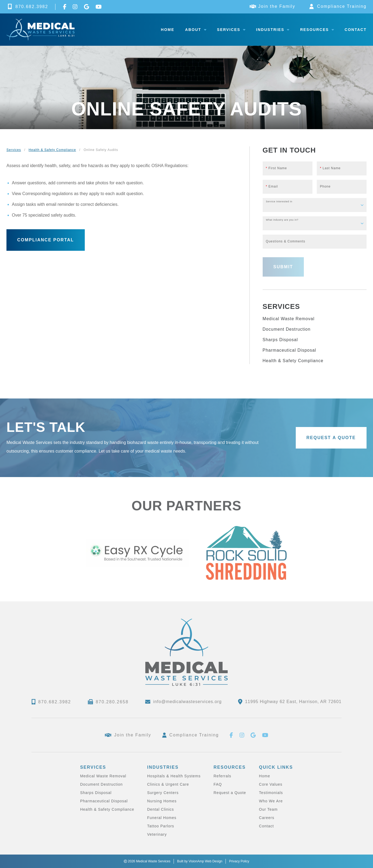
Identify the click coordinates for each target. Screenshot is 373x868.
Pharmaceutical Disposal (289, 350)
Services (231, 30)
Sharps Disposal (280, 340)
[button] (46, 240)
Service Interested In (279, 202)
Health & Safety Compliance (52, 150)
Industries (273, 30)
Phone (325, 186)
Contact (356, 30)
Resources (317, 30)
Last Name (330, 168)
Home (168, 30)
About (196, 30)
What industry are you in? (282, 220)
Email (272, 186)
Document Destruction (287, 329)
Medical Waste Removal (289, 319)
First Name (277, 168)
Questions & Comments (286, 241)
